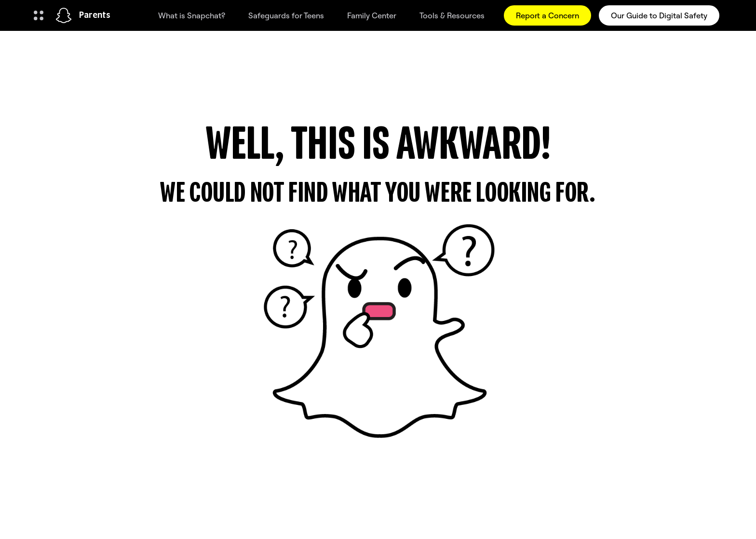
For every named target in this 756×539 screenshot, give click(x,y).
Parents (95, 15)
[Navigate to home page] (64, 15)
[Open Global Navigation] (39, 15)
